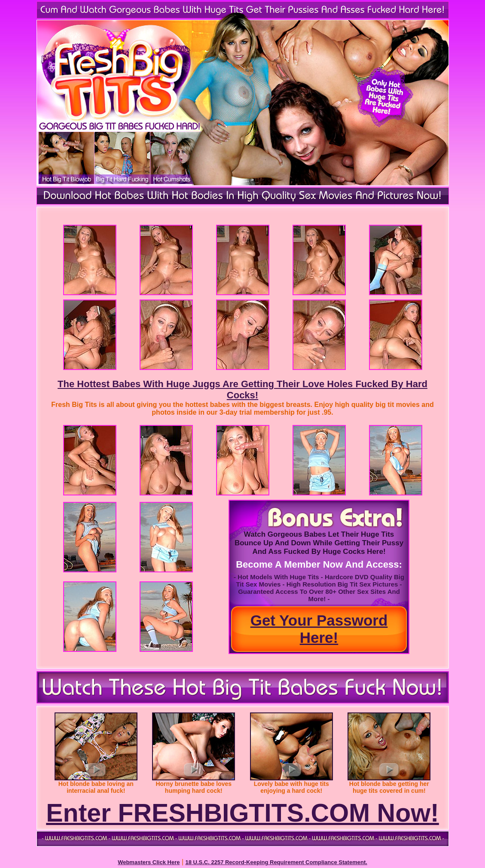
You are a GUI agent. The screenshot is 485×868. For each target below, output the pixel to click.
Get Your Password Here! (319, 629)
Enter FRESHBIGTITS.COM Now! (242, 813)
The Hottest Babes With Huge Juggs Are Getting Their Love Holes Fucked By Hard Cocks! (242, 390)
